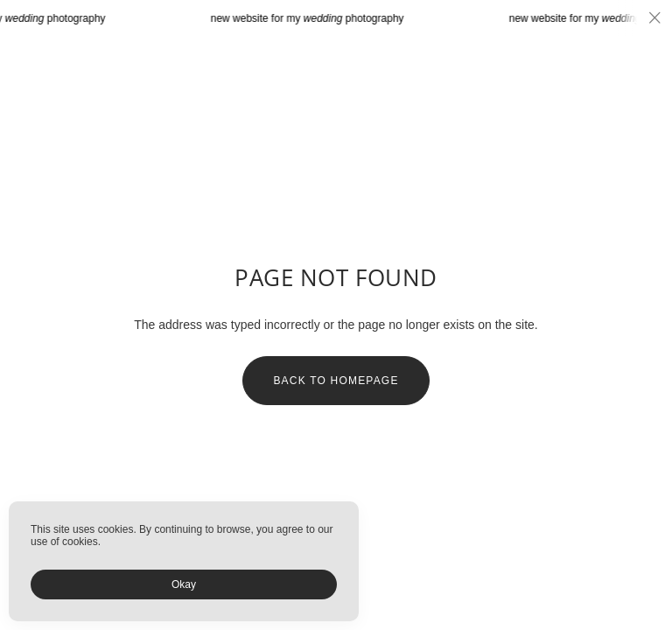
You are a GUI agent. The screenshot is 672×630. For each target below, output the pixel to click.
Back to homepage (336, 381)
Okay (184, 584)
